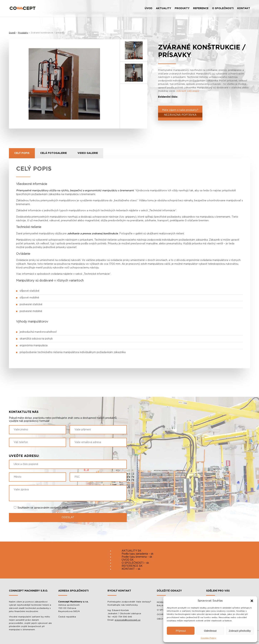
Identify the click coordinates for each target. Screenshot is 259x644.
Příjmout (181, 631)
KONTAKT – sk (131, 569)
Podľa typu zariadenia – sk (138, 554)
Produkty (23, 33)
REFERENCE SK (132, 566)
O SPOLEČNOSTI (223, 8)
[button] (252, 601)
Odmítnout (210, 631)
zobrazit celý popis (188, 91)
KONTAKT (244, 8)
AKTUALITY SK (131, 551)
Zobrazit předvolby (240, 631)
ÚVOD (149, 8)
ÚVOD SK (128, 560)
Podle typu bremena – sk (137, 557)
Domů (12, 33)
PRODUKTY (182, 8)
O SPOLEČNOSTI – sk (135, 563)
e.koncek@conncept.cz (128, 620)
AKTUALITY (164, 8)
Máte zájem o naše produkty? (180, 113)
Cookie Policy (208, 638)
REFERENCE (201, 8)
